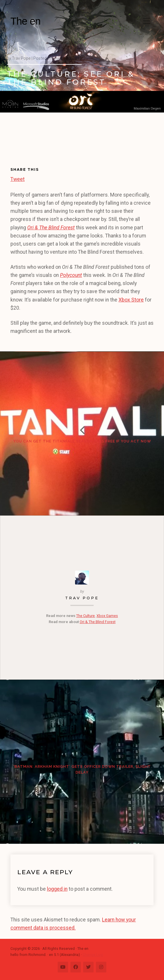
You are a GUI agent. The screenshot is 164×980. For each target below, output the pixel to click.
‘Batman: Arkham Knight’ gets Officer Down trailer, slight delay (82, 769)
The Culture (85, 616)
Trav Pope (82, 598)
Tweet (18, 178)
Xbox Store (131, 300)
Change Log (93, 955)
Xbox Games (107, 616)
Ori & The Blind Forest (98, 622)
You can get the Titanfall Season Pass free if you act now (82, 441)
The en (25, 21)
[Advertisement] (34, 144)
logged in (57, 889)
